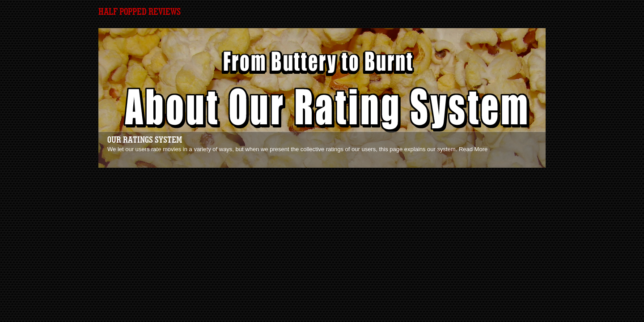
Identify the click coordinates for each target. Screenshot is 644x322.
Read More (473, 149)
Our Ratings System (145, 140)
